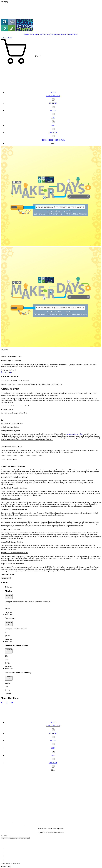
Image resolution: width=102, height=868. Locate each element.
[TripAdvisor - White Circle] (7, 860)
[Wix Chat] (16, 712)
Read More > (6, 578)
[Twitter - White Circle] (7, 848)
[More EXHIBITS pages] (53, 107)
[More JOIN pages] (53, 122)
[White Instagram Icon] (7, 852)
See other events (6, 372)
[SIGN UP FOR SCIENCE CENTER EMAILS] (15, 838)
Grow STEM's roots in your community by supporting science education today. (51, 34)
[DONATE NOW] (6, 38)
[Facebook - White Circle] (7, 844)
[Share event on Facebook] (2, 703)
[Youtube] (7, 856)
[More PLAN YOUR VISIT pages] (53, 99)
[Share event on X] (7, 703)
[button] (51, 64)
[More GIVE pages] (53, 129)
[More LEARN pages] (53, 114)
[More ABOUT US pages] (53, 136)
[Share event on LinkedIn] (12, 703)
